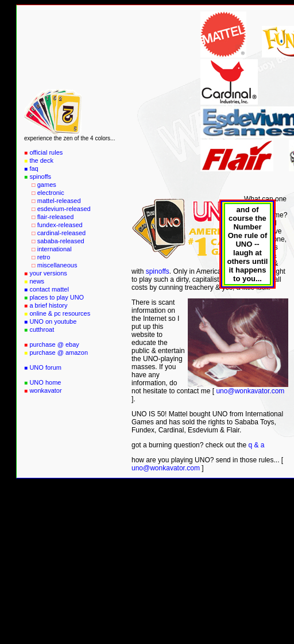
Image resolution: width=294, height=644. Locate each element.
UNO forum (45, 367)
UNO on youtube (53, 321)
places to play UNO (57, 297)
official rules (46, 152)
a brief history (48, 305)
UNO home (45, 382)
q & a (256, 445)
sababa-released (61, 241)
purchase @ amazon (59, 352)
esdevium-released (64, 209)
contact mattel (49, 289)
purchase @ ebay (54, 344)
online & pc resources (60, 313)
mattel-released (59, 201)
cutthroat (42, 329)
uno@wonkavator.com (250, 391)
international (55, 249)
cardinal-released (61, 233)
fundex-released (60, 225)
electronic (51, 193)
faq (34, 168)
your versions (48, 273)
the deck (41, 160)
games (47, 185)
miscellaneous (57, 265)
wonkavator (45, 390)
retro (44, 257)
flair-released (56, 217)
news (37, 281)
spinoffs (40, 177)
